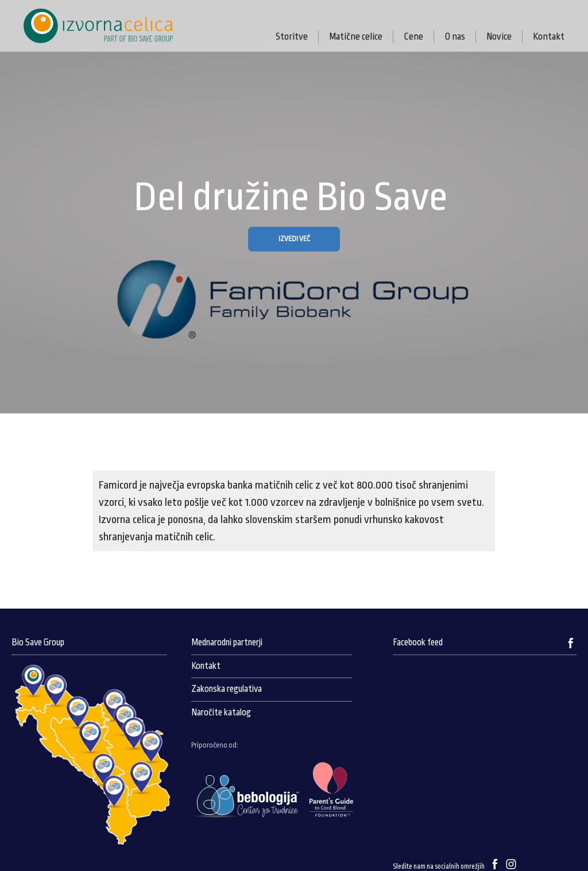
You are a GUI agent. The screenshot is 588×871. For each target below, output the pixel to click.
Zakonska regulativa (227, 689)
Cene (413, 36)
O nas (455, 36)
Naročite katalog (221, 713)
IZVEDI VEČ (294, 239)
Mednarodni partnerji (227, 642)
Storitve (292, 36)
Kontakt (549, 36)
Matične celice (356, 36)
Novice (499, 36)
